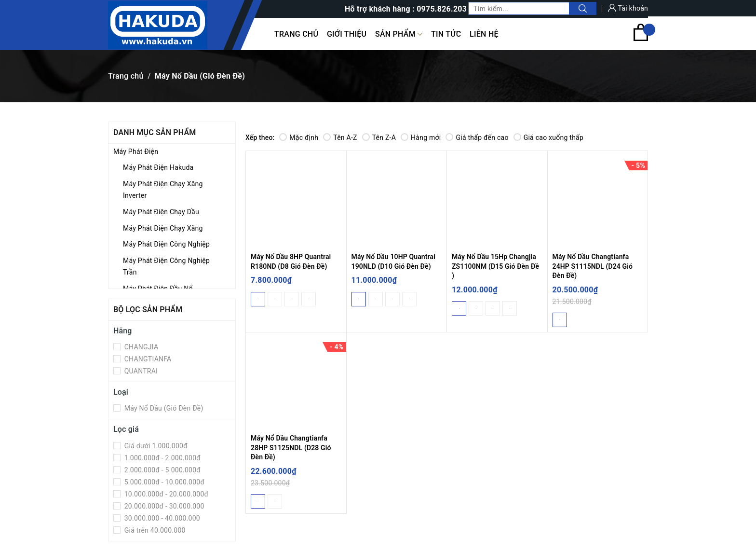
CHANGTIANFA (147, 359)
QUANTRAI (140, 371)
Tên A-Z (340, 138)
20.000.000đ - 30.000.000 (163, 506)
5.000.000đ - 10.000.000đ (163, 482)
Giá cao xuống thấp (548, 138)
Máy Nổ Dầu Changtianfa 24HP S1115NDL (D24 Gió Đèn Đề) (593, 266)
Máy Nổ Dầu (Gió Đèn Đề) (163, 408)
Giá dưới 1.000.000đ (155, 446)
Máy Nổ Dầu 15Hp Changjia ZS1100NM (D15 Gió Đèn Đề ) (495, 266)
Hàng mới (421, 138)
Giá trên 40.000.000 (154, 530)
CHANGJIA (140, 347)
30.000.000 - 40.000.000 (161, 518)
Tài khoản (628, 8)
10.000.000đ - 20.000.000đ (165, 494)
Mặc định (299, 138)
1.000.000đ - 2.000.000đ (162, 458)
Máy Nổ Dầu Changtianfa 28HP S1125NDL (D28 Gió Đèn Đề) (291, 448)
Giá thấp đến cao (477, 138)
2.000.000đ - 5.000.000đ (162, 470)
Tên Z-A (379, 138)
